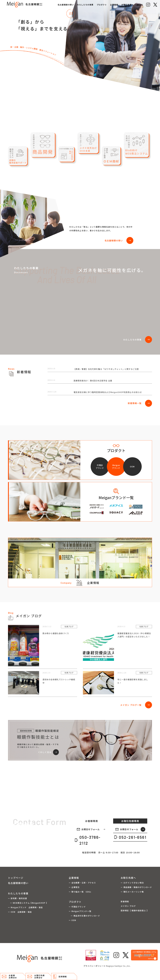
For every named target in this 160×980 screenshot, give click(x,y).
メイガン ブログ (128, 906)
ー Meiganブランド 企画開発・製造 (25, 907)
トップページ (16, 878)
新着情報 (125, 901)
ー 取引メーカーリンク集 (132, 892)
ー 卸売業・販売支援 (18, 898)
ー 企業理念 (74, 887)
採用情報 (60, 977)
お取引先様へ (128, 5)
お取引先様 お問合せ (36, 976)
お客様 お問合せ (9, 976)
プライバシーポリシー (94, 966)
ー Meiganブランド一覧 (80, 911)
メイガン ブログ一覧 (136, 705)
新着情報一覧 (140, 403)
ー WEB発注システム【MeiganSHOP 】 (28, 903)
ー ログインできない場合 (132, 883)
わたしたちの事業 (85, 5)
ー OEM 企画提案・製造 (20, 912)
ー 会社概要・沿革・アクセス (82, 883)
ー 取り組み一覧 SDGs (80, 892)
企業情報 (114, 5)
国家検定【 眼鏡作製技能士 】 (135, 910)
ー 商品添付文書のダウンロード (84, 916)
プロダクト (102, 5)
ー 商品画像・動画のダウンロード (136, 887)
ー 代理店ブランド (77, 907)
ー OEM (72, 920)
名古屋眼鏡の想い (66, 5)
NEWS (140, 5)
